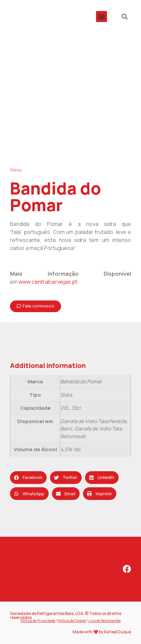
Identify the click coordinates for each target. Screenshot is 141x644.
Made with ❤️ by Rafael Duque (102, 632)
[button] (101, 17)
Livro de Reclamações (104, 621)
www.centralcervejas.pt (48, 282)
